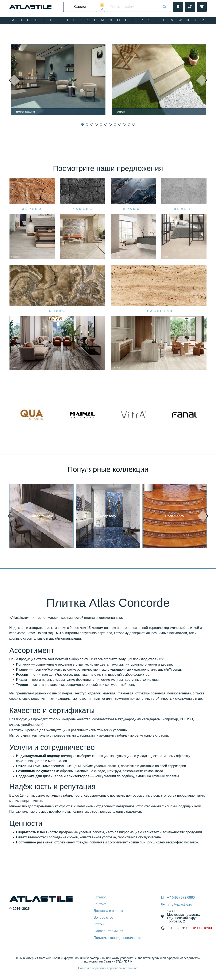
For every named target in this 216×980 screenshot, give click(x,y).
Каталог (100, 897)
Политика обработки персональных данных (108, 968)
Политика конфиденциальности (119, 938)
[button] (82, 124)
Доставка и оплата (108, 911)
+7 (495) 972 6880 (181, 898)
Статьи (99, 924)
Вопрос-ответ (104, 918)
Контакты (101, 904)
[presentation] (14, 80)
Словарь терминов (108, 931)
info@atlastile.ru (180, 905)
